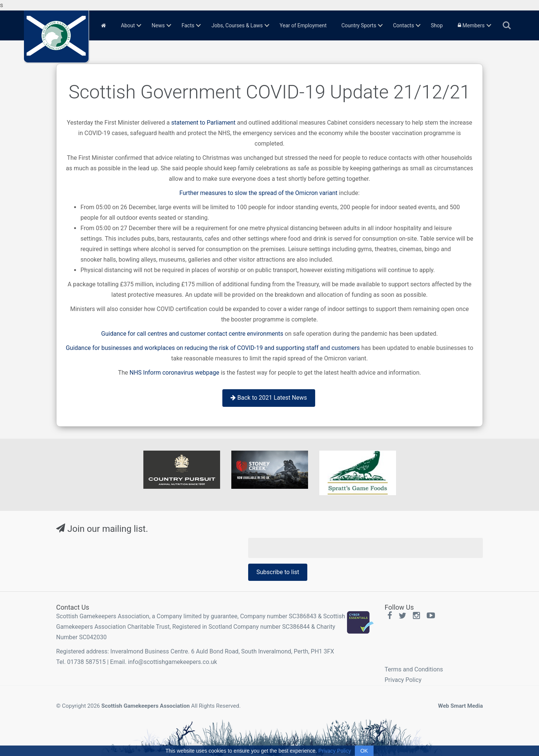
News (158, 25)
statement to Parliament (203, 123)
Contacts (404, 25)
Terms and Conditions (414, 669)
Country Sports (359, 25)
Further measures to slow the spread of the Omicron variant (258, 193)
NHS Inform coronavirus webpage (174, 373)
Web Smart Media (460, 706)
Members (471, 25)
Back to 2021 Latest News (269, 398)
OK (364, 751)
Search (507, 25)
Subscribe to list (278, 572)
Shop (437, 25)
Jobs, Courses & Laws (237, 25)
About (128, 25)
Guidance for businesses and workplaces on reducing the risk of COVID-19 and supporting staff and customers (213, 348)
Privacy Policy (403, 680)
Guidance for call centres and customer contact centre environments (192, 334)
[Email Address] (366, 548)
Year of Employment (303, 25)
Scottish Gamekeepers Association (146, 706)
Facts (188, 25)
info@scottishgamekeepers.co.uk (173, 662)
